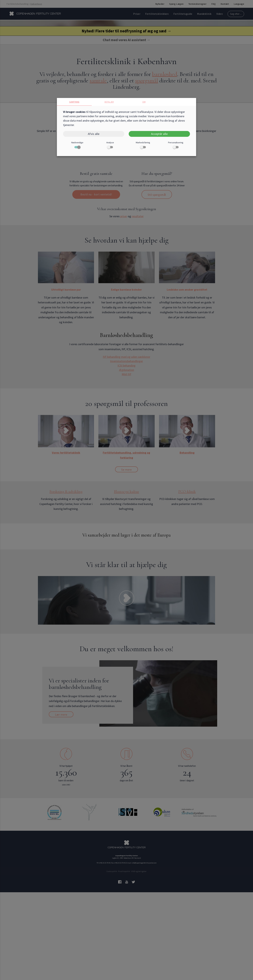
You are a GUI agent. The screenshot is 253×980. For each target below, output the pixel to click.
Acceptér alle (159, 134)
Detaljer (109, 102)
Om (144, 102)
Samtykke (74, 102)
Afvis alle (94, 134)
